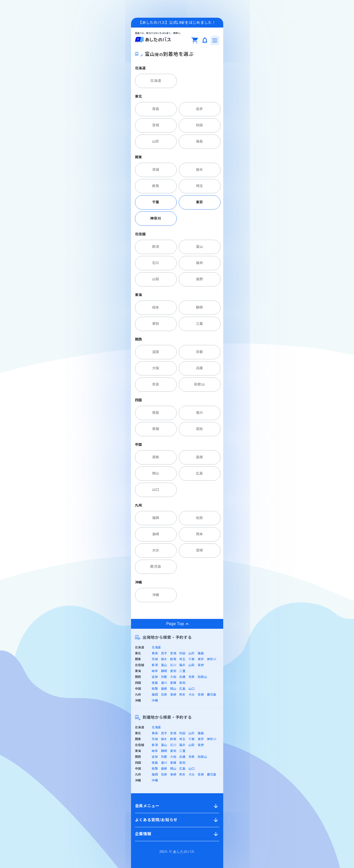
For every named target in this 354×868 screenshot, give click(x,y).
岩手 (199, 109)
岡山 (156, 473)
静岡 (199, 307)
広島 (199, 473)
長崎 (156, 534)
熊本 (199, 534)
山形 (156, 141)
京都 (199, 352)
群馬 (156, 186)
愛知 (156, 324)
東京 (199, 202)
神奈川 (156, 218)
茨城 (156, 170)
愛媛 (156, 429)
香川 (199, 413)
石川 (156, 263)
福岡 (156, 518)
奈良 (156, 384)
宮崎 (199, 550)
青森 (156, 109)
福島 (199, 141)
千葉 (156, 202)
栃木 (199, 170)
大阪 (156, 368)
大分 (156, 550)
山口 (156, 490)
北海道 (156, 81)
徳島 (156, 413)
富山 (199, 247)
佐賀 (199, 518)
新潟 (156, 247)
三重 (199, 324)
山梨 (156, 279)
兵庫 (199, 368)
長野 (199, 279)
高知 (199, 429)
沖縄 (156, 595)
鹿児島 (156, 567)
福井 (199, 263)
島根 (199, 457)
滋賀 (156, 352)
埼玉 (199, 186)
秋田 (199, 125)
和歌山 (199, 384)
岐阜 (156, 307)
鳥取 (156, 457)
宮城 (156, 125)
